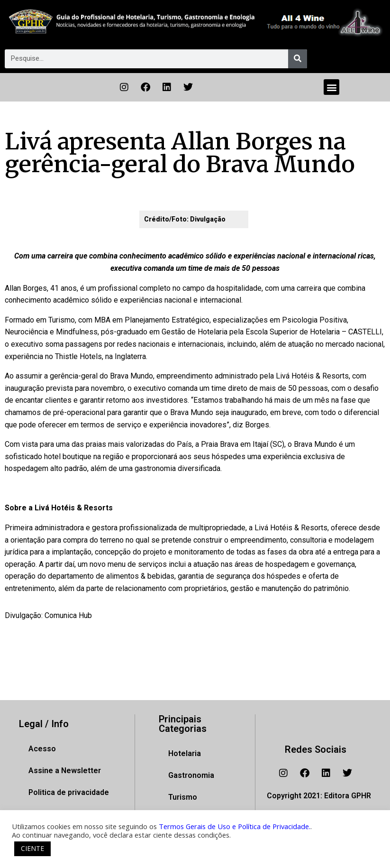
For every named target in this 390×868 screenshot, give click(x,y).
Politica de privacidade (69, 792)
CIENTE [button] (32, 848)
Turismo (183, 797)
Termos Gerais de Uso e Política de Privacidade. (235, 826)
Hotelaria (185, 753)
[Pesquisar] (298, 59)
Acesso (42, 749)
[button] (331, 87)
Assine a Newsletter (65, 771)
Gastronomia (191, 775)
